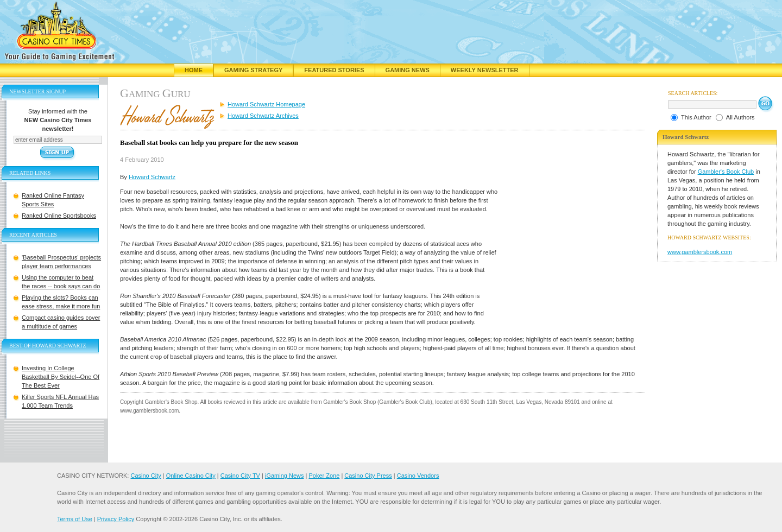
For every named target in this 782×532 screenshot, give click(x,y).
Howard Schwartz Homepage (266, 104)
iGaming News (285, 476)
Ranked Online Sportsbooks (59, 216)
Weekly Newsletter (485, 70)
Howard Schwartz (152, 177)
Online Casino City (191, 476)
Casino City (146, 476)
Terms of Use (75, 519)
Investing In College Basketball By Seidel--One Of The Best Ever (61, 377)
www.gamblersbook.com (700, 252)
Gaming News (408, 70)
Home (194, 70)
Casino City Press (368, 476)
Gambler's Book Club (726, 172)
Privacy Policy (116, 519)
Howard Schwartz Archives (263, 116)
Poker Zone (324, 476)
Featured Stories (334, 70)
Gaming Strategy (253, 70)
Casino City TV (240, 476)
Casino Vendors (418, 476)
